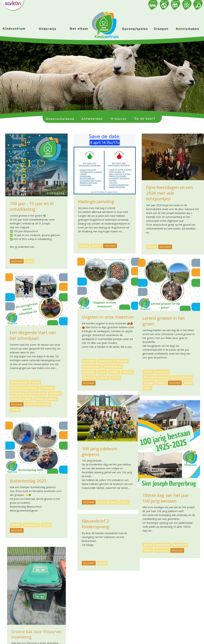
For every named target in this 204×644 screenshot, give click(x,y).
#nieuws (84, 246)
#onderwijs (185, 357)
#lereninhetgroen (176, 362)
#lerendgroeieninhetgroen (94, 376)
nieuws (29, 261)
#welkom (96, 246)
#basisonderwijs (20, 382)
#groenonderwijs (120, 376)
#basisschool (169, 357)
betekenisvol (117, 539)
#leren (14, 399)
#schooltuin (153, 357)
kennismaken (43, 404)
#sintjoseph (153, 368)
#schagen (191, 368)
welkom (180, 373)
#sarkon (168, 373)
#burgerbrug (153, 373)
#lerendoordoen (155, 362)
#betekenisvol (100, 539)
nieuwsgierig (98, 544)
